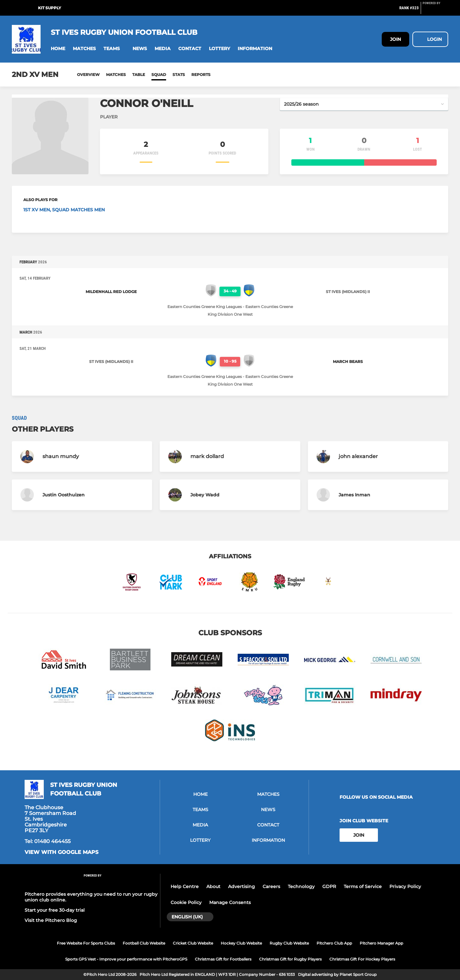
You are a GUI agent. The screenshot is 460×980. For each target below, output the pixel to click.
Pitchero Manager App (381, 943)
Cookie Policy (186, 902)
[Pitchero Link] (435, 11)
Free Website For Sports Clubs (86, 943)
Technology (301, 886)
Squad (159, 75)
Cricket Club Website (193, 943)
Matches (116, 75)
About (213, 886)
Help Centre (185, 886)
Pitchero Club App (334, 943)
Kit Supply (50, 8)
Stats (179, 75)
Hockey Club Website (241, 943)
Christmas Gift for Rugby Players (290, 959)
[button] (58, 49)
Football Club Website (144, 943)
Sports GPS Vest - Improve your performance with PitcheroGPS (126, 959)
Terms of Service (363, 886)
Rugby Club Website (289, 943)
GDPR (329, 886)
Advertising (241, 886)
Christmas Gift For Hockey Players (362, 959)
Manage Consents (230, 902)
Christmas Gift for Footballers (223, 959)
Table (139, 75)
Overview (88, 75)
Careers (271, 886)
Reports (201, 75)
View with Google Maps (61, 852)
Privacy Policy (405, 886)
